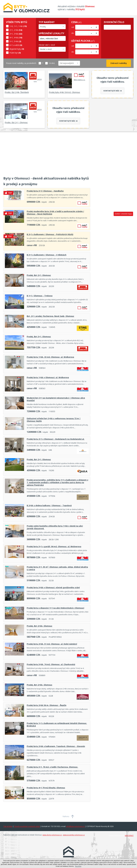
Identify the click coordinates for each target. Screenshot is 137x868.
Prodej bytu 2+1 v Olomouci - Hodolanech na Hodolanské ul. (56, 439)
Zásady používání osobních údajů (27, 826)
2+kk (16, 30)
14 (48, 63)
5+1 (11, 41)
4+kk (16, 38)
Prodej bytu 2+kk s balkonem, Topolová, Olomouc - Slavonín (56, 746)
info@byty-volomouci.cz (75, 826)
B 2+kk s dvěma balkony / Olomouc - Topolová (49, 505)
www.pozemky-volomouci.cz (74, 835)
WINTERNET (129, 836)
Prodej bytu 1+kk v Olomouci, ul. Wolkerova (48, 377)
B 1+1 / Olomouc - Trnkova (40, 296)
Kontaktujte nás (113, 91)
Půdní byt (14, 53)
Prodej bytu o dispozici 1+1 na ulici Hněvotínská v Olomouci (55, 608)
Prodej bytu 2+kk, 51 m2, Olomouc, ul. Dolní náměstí (52, 644)
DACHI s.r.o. (35, 77)
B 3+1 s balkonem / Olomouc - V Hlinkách (47, 255)
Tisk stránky (8, 826)
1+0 (11, 26)
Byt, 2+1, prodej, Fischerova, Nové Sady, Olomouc (50, 316)
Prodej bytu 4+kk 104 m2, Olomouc (65, 92)
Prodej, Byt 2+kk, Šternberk (17, 92)
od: (73, 27)
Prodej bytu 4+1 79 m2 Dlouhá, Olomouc (46, 788)
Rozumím (78, 866)
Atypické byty (15, 49)
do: (73, 33)
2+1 (11, 30)
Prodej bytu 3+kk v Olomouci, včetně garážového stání (53, 587)
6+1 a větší (14, 45)
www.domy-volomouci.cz (52, 835)
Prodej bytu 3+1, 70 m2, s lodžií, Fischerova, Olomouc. (52, 767)
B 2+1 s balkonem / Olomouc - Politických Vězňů (50, 234)
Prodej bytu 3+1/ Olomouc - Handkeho (45, 191)
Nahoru (66, 816)
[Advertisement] (68, 153)
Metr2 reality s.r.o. (79, 76)
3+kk (16, 34)
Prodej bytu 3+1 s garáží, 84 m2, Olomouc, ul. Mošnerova (54, 546)
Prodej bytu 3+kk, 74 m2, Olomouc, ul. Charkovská (51, 664)
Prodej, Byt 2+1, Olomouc (16, 122)
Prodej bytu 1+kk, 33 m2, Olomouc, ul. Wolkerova (50, 357)
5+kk (16, 41)
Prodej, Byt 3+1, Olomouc (39, 337)
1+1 (16, 26)
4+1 (11, 38)
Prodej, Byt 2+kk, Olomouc (40, 626)
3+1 (11, 34)
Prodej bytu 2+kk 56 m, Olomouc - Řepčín (47, 705)
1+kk (20, 26)
